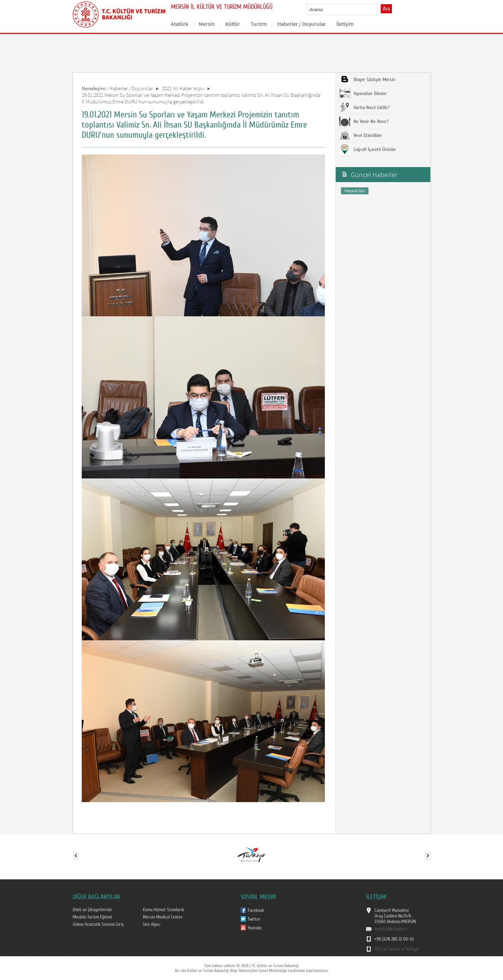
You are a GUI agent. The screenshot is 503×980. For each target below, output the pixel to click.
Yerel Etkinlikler (361, 135)
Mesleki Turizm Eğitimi (92, 917)
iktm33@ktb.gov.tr (391, 929)
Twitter (254, 919)
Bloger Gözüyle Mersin (367, 79)
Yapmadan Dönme (363, 93)
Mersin (207, 24)
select (379, 9)
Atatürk (180, 24)
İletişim (345, 24)
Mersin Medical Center (163, 917)
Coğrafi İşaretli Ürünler (368, 149)
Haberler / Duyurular (302, 24)
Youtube (255, 928)
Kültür (233, 24)
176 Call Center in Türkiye (396, 949)
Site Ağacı (152, 924)
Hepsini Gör (355, 191)
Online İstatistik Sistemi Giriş (98, 924)
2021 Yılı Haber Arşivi (183, 88)
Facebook (256, 910)
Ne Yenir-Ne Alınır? (364, 121)
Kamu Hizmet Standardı (163, 910)
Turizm (259, 24)
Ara (386, 9)
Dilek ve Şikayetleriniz (92, 910)
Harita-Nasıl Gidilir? (364, 107)
